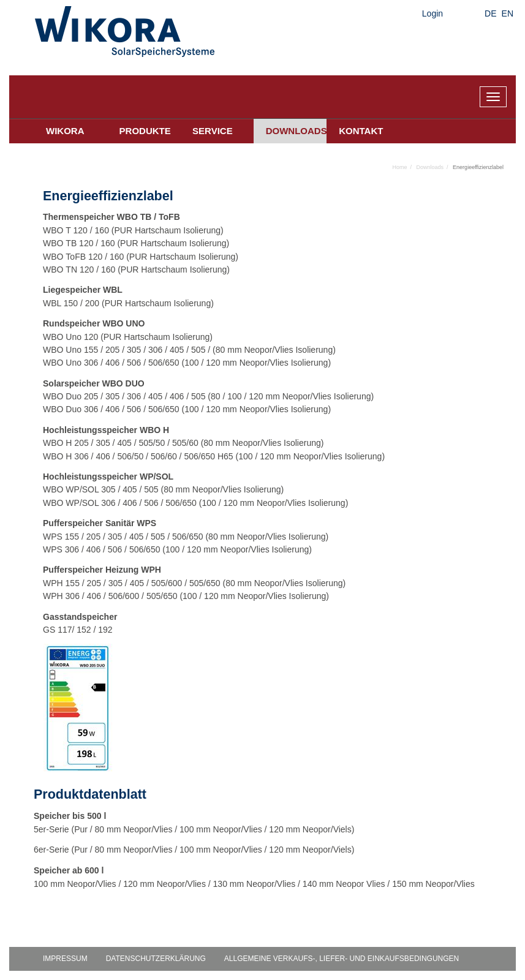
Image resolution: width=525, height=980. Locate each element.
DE (490, 13)
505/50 (152, 443)
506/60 (164, 456)
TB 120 (79, 243)
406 (112, 363)
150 (71, 303)
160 (102, 230)
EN (508, 13)
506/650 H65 (208, 456)
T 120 (77, 230)
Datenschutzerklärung (156, 959)
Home (400, 167)
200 (92, 303)
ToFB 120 (84, 257)
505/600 (167, 583)
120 (91, 337)
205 (112, 350)
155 (91, 350)
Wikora (65, 131)
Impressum (65, 959)
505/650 (205, 583)
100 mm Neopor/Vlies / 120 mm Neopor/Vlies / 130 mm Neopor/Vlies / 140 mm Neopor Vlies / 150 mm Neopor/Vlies (254, 884)
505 (198, 350)
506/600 (124, 596)
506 (134, 363)
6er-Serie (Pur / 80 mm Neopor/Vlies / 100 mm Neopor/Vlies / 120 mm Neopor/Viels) (194, 850)
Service (213, 131)
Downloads (296, 131)
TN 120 (80, 269)
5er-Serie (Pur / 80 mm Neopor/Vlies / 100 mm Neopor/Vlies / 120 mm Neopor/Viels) (194, 829)
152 (84, 630)
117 (65, 630)
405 (177, 350)
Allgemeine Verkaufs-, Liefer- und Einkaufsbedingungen (342, 959)
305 (134, 350)
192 (105, 630)
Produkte (145, 131)
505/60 (185, 443)
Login (432, 13)
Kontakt (361, 131)
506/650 (164, 363)
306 (155, 350)
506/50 (130, 456)
